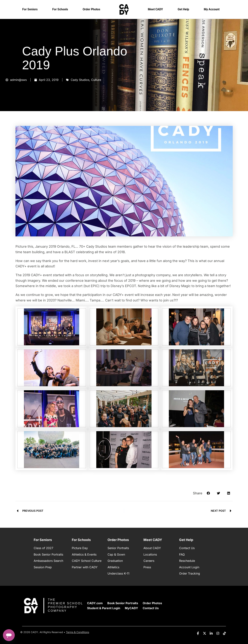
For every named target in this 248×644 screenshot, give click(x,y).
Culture (96, 80)
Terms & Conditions (78, 632)
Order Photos (91, 9)
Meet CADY (155, 9)
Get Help (183, 9)
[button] (208, 493)
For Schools (60, 9)
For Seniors (30, 9)
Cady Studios (80, 80)
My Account (212, 9)
